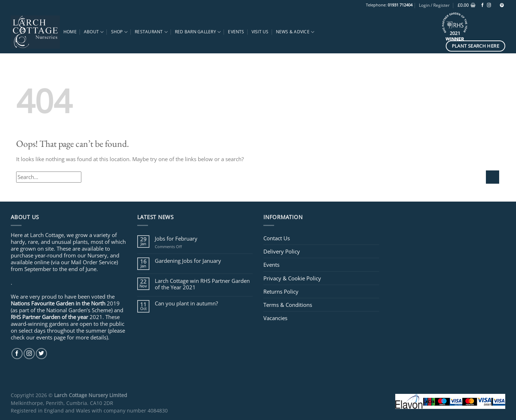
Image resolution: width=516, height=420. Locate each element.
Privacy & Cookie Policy (292, 278)
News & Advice (295, 32)
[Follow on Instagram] (489, 5)
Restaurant (151, 32)
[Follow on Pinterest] (502, 5)
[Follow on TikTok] (495, 5)
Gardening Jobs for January (188, 261)
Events (236, 32)
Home (70, 32)
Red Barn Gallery (198, 32)
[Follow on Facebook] (482, 5)
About (94, 32)
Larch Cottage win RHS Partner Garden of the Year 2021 (202, 284)
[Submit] (493, 177)
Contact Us (277, 238)
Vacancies (275, 318)
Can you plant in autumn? (186, 303)
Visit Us (260, 32)
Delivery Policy (282, 251)
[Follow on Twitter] (41, 354)
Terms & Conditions (288, 305)
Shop (119, 32)
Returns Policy (281, 291)
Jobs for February (176, 238)
